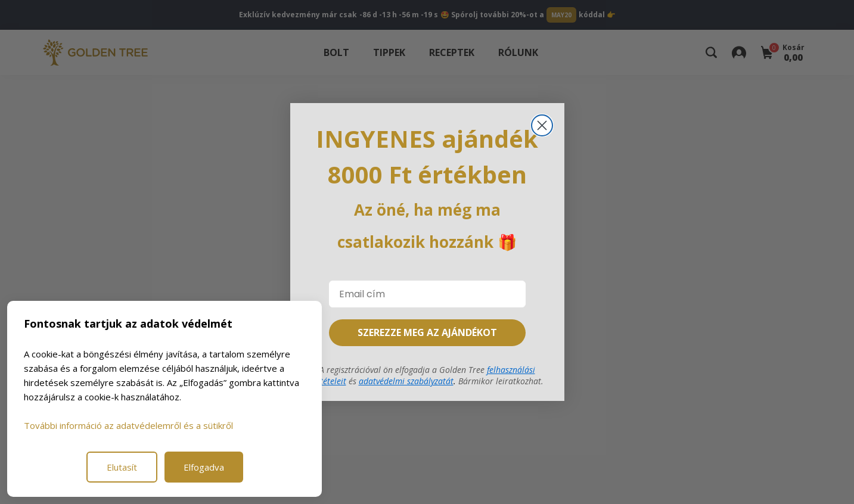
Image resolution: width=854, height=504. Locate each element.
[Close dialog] (542, 125)
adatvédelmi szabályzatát (406, 381)
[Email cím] (427, 294)
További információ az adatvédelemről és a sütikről (128, 425)
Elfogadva (204, 467)
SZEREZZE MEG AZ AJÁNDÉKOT (427, 332)
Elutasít (122, 467)
